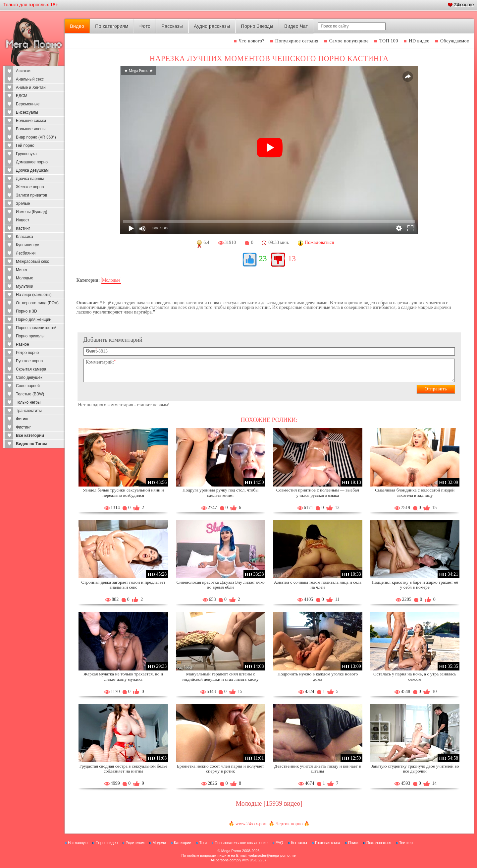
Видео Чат (296, 26)
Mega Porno (231, 851)
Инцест (23, 220)
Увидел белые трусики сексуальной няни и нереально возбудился (123, 493)
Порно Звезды (257, 26)
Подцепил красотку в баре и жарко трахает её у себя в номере (415, 585)
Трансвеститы (29, 411)
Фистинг (23, 427)
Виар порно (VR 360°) (36, 137)
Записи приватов (31, 195)
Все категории (30, 435)
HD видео (419, 41)
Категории (183, 843)
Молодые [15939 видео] (269, 803)
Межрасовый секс (32, 261)
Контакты (299, 843)
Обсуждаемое (455, 41)
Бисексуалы (27, 112)
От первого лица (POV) (37, 303)
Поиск (353, 843)
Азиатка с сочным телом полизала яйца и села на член (318, 585)
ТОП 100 (389, 41)
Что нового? (252, 41)
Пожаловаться (379, 843)
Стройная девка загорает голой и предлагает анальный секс (123, 585)
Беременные (28, 104)
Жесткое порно (30, 187)
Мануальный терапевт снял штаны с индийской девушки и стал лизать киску (220, 677)
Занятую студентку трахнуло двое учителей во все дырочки (415, 769)
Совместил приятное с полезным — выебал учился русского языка (318, 493)
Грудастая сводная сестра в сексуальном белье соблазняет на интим (123, 769)
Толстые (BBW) (30, 394)
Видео (77, 26)
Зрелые (23, 203)
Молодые (25, 278)
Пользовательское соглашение (241, 843)
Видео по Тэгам (31, 444)
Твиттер (406, 843)
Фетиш (22, 419)
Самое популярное (349, 41)
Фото (145, 26)
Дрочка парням (30, 179)
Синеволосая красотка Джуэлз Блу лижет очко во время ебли (220, 585)
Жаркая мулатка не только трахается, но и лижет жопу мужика (123, 677)
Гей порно (25, 145)
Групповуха (26, 154)
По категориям (112, 26)
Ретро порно (27, 353)
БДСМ (22, 96)
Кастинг (23, 228)
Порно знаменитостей (36, 328)
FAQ (279, 843)
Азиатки (23, 71)
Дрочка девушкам (32, 170)
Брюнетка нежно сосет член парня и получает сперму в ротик (220, 769)
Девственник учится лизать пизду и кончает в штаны (318, 769)
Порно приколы (30, 336)
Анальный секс (30, 79)
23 (263, 259)
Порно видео (106, 843)
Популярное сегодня (297, 41)
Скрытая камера (31, 369)
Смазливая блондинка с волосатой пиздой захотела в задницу (415, 493)
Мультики (25, 286)
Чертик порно (289, 824)
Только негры (28, 402)
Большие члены (31, 129)
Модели (159, 843)
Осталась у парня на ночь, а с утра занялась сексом (415, 677)
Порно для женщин (34, 319)
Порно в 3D (26, 311)
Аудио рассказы (212, 26)
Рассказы (172, 26)
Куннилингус (27, 245)
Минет (22, 270)
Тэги (203, 843)
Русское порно (29, 361)
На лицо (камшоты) (34, 295)
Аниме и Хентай (31, 87)
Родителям (135, 843)
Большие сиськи (31, 121)
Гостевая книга (328, 843)
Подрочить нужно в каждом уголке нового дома (318, 677)
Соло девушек (29, 377)
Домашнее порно (32, 162)
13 (292, 259)
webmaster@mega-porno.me (272, 855)
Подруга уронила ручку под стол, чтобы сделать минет (220, 493)
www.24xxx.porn (252, 824)
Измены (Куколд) (31, 212)
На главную (78, 843)
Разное (23, 344)
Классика (25, 237)
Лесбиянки (26, 253)
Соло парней (28, 386)
